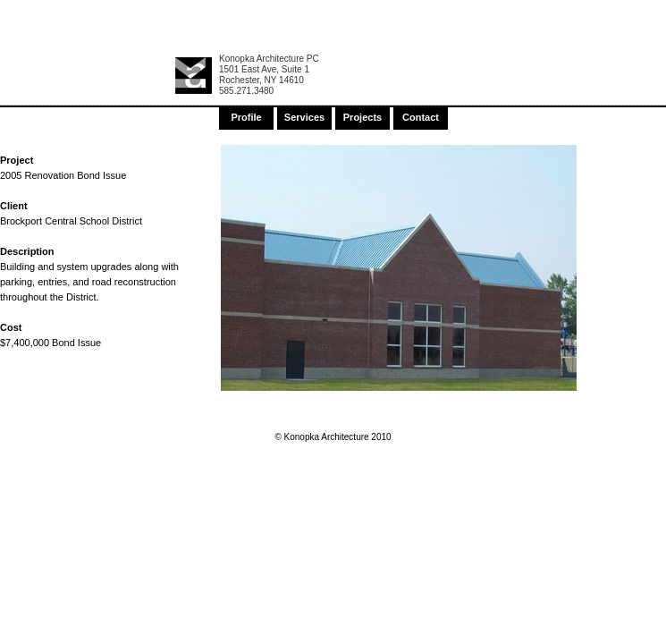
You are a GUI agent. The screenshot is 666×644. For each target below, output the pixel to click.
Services (304, 117)
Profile (246, 117)
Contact (421, 117)
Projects (363, 117)
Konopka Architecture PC (269, 59)
